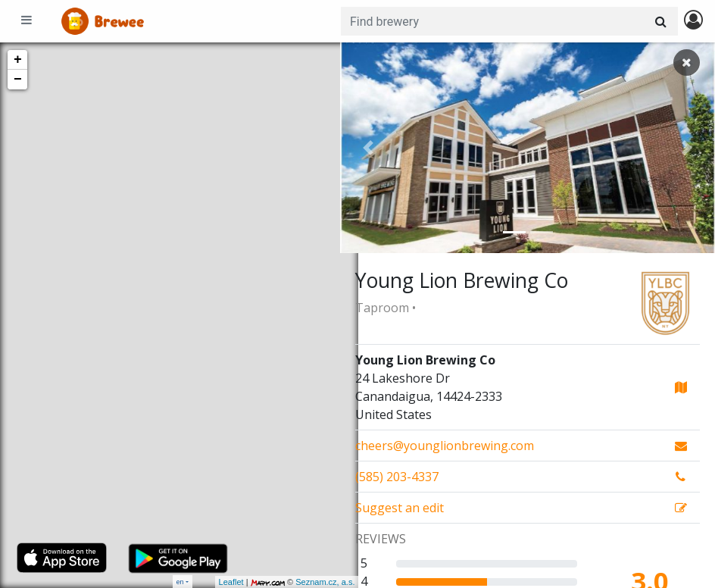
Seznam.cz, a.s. (307, 582)
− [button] (18, 80)
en (180, 582)
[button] (368, 148)
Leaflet (212, 582)
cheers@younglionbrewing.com (445, 446)
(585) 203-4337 (397, 477)
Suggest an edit (400, 508)
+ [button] (18, 60)
